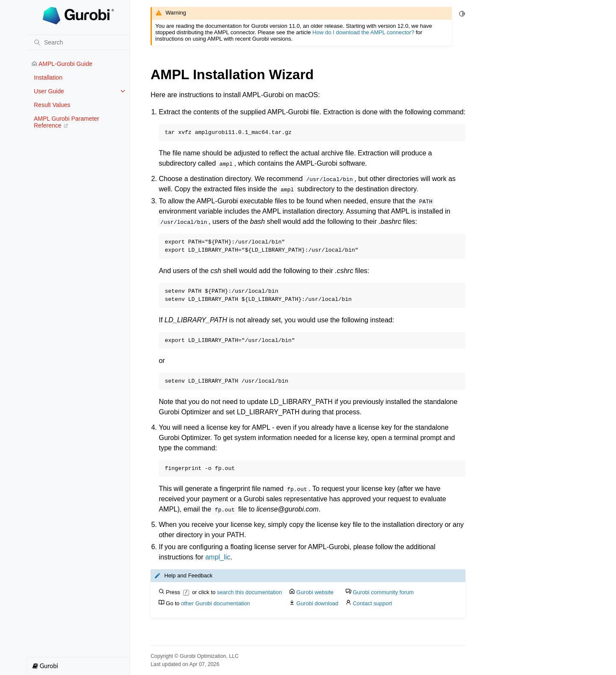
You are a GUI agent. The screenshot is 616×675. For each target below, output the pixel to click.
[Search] (78, 42)
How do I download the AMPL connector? (363, 32)
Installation (48, 77)
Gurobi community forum (383, 592)
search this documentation (249, 592)
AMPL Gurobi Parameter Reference (67, 122)
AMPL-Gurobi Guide (62, 64)
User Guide (49, 91)
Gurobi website (315, 592)
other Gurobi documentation (215, 603)
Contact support (373, 603)
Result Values (52, 105)
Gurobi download (317, 603)
